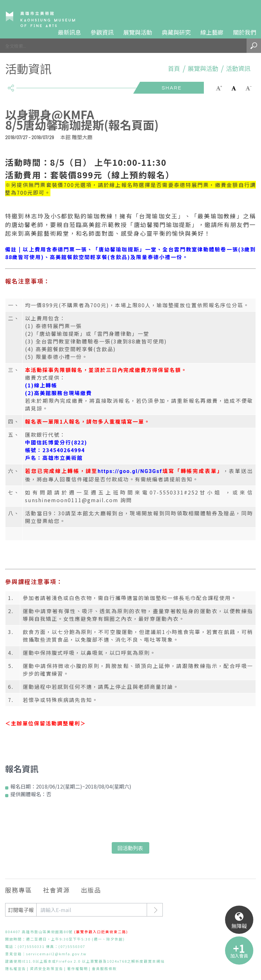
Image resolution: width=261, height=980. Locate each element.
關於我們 (245, 32)
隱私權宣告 (16, 968)
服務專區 (19, 890)
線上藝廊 (212, 32)
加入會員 (239, 956)
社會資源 (57, 890)
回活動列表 (130, 848)
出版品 (91, 890)
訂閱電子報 (21, 910)
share (11, 85)
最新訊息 (69, 32)
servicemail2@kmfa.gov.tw (56, 954)
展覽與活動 (138, 32)
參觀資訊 (102, 32)
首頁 (174, 68)
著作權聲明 (78, 968)
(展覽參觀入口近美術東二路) (101, 932)
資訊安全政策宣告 (47, 968)
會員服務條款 (104, 968)
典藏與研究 (176, 32)
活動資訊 (238, 68)
